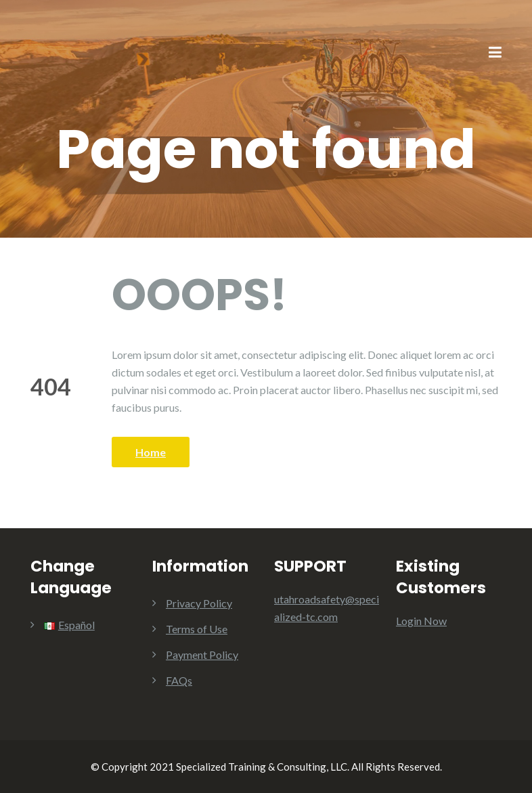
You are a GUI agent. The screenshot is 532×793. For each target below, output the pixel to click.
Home (151, 452)
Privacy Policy (199, 603)
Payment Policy (202, 655)
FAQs (179, 680)
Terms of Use (197, 629)
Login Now (421, 621)
